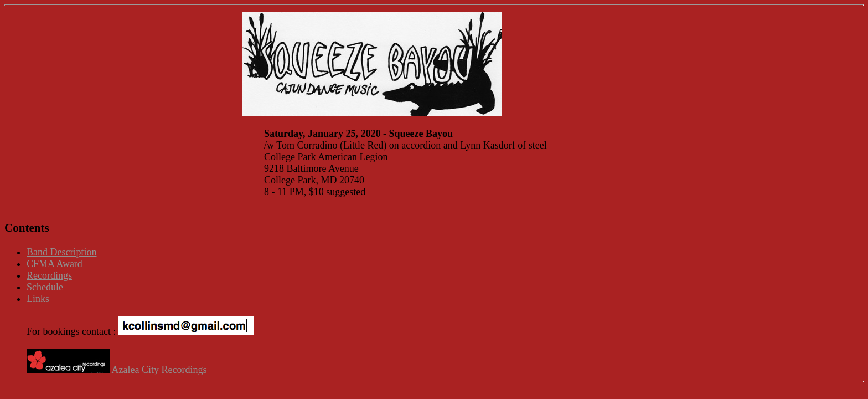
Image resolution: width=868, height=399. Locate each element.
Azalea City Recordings (117, 370)
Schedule (45, 287)
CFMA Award (55, 264)
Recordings (49, 275)
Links (38, 299)
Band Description (61, 252)
